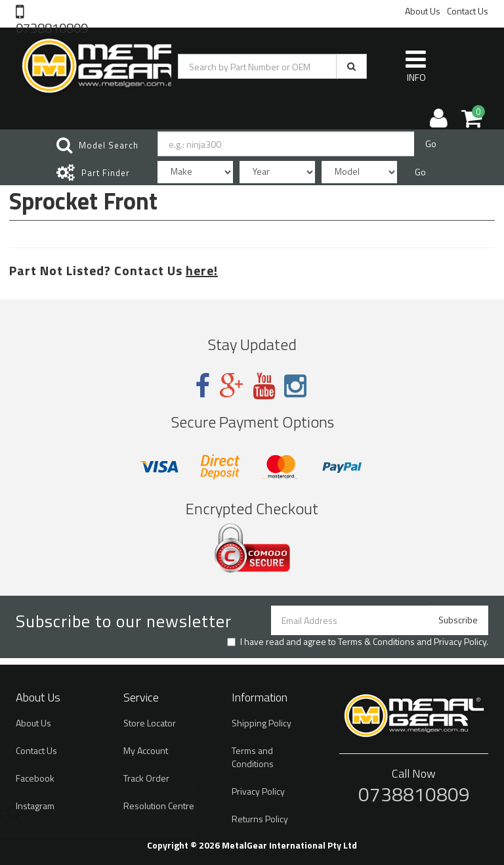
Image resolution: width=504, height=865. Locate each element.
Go (431, 144)
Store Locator (150, 723)
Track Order (146, 778)
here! (202, 270)
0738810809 (52, 27)
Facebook (35, 778)
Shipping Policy (262, 723)
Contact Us (468, 11)
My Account (146, 750)
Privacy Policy (460, 641)
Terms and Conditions (253, 757)
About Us (423, 11)
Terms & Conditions (376, 641)
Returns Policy (260, 819)
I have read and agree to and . (358, 642)
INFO (416, 66)
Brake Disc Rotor (81, 813)
